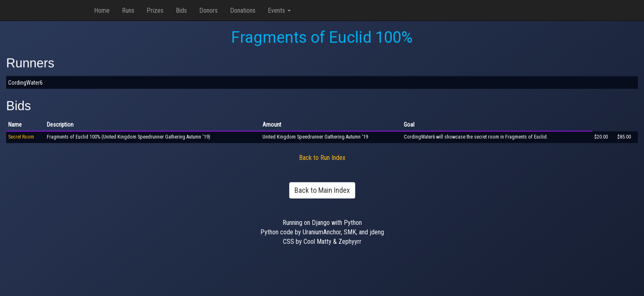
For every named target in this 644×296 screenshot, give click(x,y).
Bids (181, 10)
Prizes (155, 10)
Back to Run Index (322, 158)
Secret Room (21, 137)
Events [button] (279, 10)
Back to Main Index (322, 190)
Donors (208, 10)
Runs (128, 10)
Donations (243, 10)
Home (102, 10)
